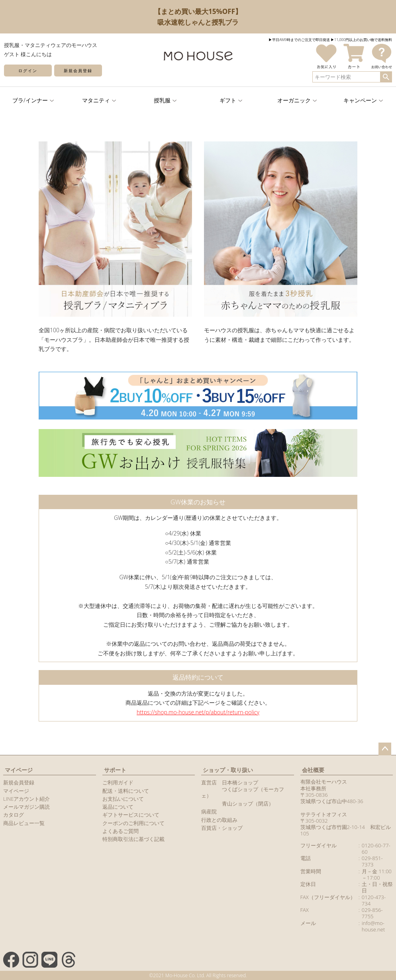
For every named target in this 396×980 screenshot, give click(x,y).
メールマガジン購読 (26, 807)
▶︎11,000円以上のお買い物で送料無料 (361, 40)
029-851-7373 (372, 861)
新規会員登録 (78, 71)
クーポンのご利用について (133, 823)
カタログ (14, 815)
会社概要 (313, 770)
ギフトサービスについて (131, 815)
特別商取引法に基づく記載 (133, 839)
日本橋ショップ (240, 782)
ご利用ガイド (118, 782)
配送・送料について (126, 791)
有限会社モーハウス (324, 782)
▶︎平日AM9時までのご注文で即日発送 (299, 40)
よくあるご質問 (121, 831)
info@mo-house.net (373, 926)
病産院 (209, 811)
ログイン (28, 71)
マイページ (19, 770)
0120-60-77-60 (376, 849)
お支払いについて (123, 799)
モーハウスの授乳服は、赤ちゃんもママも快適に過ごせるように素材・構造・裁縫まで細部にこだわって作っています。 (281, 330)
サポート (115, 770)
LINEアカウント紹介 (27, 799)
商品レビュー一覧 (24, 823)
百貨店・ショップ (222, 828)
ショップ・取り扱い (228, 770)
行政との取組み (219, 820)
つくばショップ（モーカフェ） (243, 792)
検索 (386, 77)
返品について (118, 807)
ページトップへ (385, 749)
